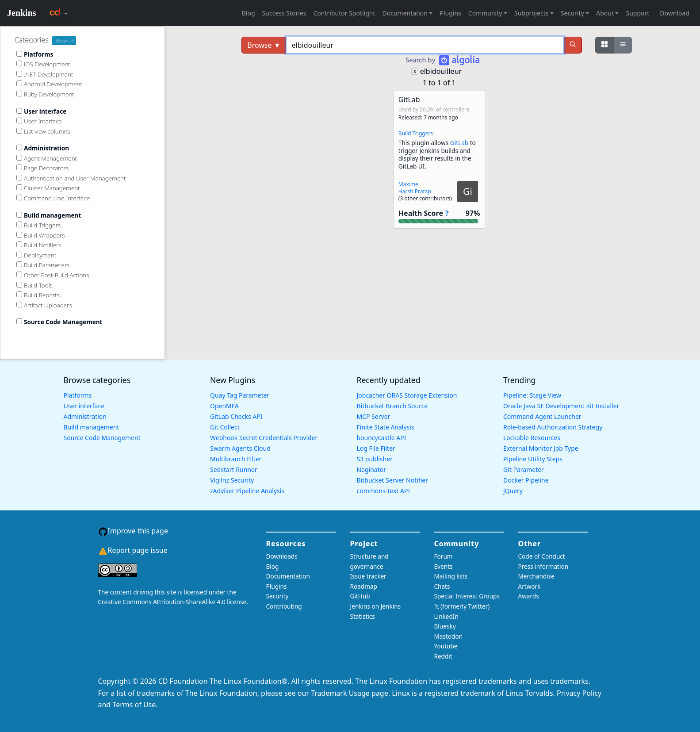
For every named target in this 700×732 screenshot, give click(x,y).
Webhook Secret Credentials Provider (264, 438)
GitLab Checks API (236, 416)
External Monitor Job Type (541, 448)
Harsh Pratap (415, 191)
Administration (85, 416)
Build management (92, 427)
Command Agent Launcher (542, 416)
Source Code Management (102, 438)
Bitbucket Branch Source (392, 406)
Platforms (78, 395)
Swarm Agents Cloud (240, 448)
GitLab (459, 143)
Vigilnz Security (232, 480)
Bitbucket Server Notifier (393, 480)
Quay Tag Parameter (240, 395)
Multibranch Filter (236, 459)
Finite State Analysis (386, 427)
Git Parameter (524, 469)
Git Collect (225, 427)
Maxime (408, 184)
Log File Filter (376, 448)
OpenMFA (224, 406)
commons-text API (384, 491)
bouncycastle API (382, 438)
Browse (264, 45)
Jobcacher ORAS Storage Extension (407, 395)
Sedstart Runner (234, 469)
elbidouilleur (441, 71)
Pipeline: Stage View (532, 395)
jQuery (513, 491)
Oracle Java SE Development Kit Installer (561, 406)
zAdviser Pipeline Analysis (247, 491)
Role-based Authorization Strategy (553, 427)
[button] (439, 160)
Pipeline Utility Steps (533, 459)
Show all (64, 41)
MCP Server (374, 416)
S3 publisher (375, 459)
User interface (84, 406)
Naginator (372, 469)
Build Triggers (416, 133)
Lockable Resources (532, 438)
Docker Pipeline (526, 480)
